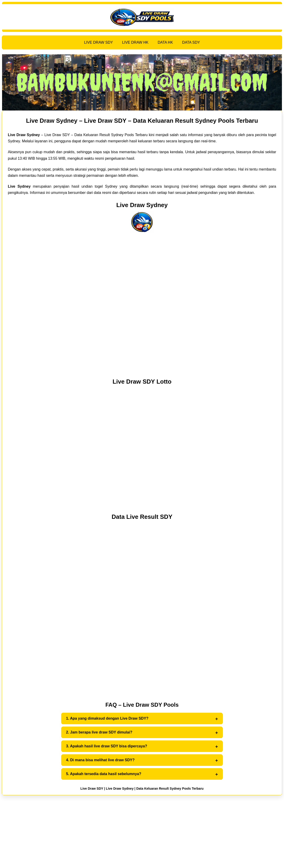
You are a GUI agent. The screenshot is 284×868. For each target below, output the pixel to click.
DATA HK (165, 42)
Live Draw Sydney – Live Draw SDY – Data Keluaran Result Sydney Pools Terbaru (142, 121)
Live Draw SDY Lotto (142, 382)
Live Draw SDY (92, 789)
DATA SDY (191, 42)
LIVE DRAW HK (135, 42)
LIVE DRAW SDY (98, 42)
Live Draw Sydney (142, 205)
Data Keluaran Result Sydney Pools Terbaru (170, 789)
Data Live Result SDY (142, 517)
